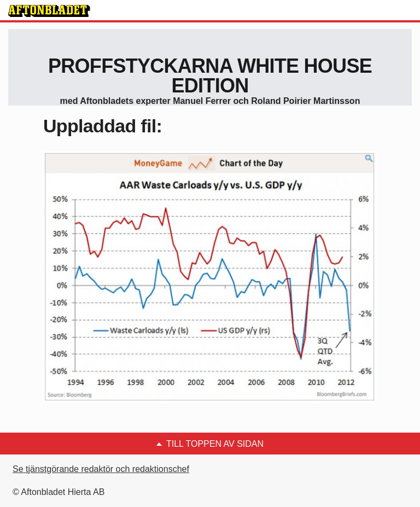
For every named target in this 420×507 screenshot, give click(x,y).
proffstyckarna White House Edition (210, 76)
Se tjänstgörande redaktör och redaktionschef (101, 469)
